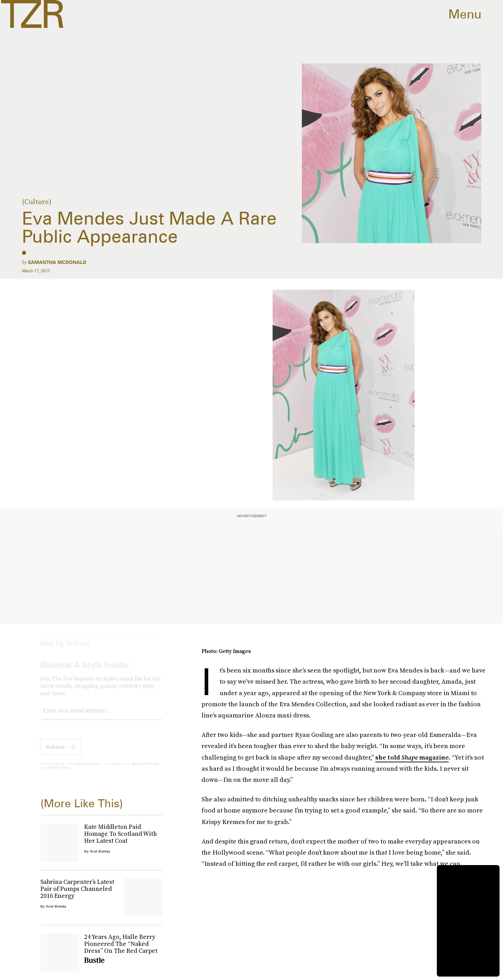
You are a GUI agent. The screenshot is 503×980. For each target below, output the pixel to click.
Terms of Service (145, 769)
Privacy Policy (59, 773)
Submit (55, 752)
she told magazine (412, 757)
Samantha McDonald (57, 262)
